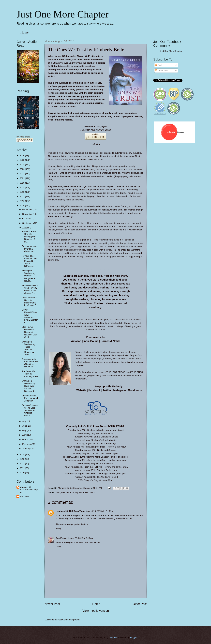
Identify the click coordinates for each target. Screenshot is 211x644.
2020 (22, 183)
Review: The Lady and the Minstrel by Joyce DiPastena (29, 261)
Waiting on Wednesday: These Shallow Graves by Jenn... (29, 348)
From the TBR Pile (93, 467)
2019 (22, 187)
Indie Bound (91, 341)
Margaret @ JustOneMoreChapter (29, 490)
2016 (22, 201)
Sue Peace (61, 538)
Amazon (76, 341)
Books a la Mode (96, 430)
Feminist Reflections (107, 470)
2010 (22, 473)
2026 (22, 156)
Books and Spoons (107, 450)
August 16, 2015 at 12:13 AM (100, 511)
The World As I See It (107, 477)
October (26, 218)
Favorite (65, 492)
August (26, 228)
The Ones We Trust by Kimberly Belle (30, 374)
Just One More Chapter (62, 14)
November (27, 214)
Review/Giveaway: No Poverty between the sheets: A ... (30, 289)
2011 (22, 468)
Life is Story (107, 433)
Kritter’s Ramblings (107, 443)
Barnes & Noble (110, 341)
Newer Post (52, 604)
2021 (22, 178)
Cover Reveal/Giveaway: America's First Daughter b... (30, 316)
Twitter (107, 390)
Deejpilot (113, 637)
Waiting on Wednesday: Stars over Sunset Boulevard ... (29, 386)
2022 (22, 174)
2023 (22, 169)
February (27, 444)
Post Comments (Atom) (69, 620)
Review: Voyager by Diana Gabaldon (30, 249)
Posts (159, 65)
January (26, 449)
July (24, 421)
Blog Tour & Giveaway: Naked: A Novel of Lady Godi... (30, 332)
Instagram (120, 390)
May (25, 430)
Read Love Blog (99, 473)
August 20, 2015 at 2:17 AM (80, 538)
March (25, 440)
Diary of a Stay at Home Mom (98, 480)
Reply (59, 529)
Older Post (140, 604)
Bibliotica (108, 463)
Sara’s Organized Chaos (106, 437)
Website (81, 390)
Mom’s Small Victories (106, 440)
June (25, 426)
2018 (22, 192)
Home (24, 32)
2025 (22, 160)
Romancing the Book (95, 447)
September (28, 223)
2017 (22, 197)
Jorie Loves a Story (97, 460)
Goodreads (135, 390)
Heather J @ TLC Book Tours (71, 511)
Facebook (94, 390)
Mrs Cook (24, 496)
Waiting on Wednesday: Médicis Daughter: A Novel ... (29, 276)
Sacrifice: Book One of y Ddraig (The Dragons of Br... (29, 237)
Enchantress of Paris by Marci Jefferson (30, 398)
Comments (162, 70)
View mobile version (96, 611)
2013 (22, 459)
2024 (22, 165)
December (27, 209)
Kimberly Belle (77, 492)
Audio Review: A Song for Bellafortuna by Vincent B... (30, 301)
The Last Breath (91, 320)
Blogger (134, 637)
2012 (22, 464)
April (25, 435)
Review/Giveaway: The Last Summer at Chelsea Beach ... (30, 410)
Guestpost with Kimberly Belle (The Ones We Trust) (30, 363)
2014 (22, 455)
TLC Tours (90, 492)
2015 (58, 492)
